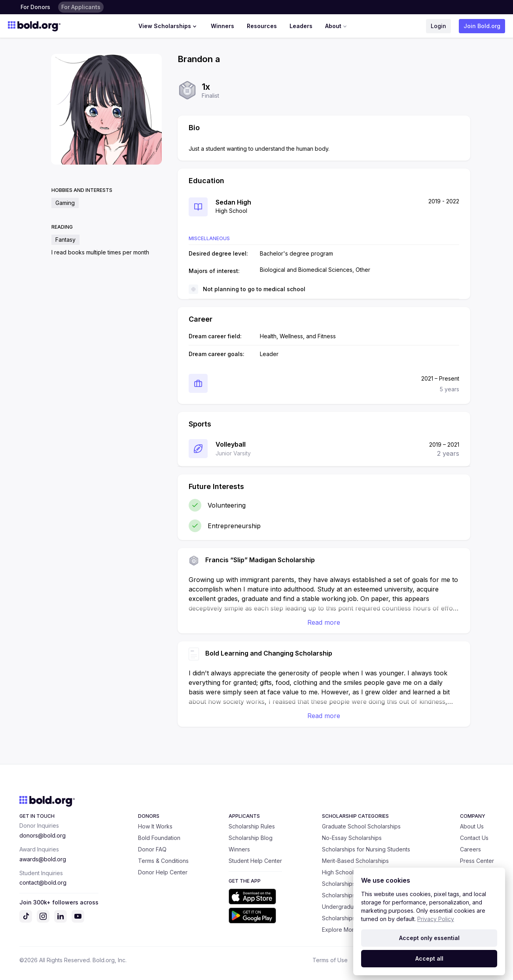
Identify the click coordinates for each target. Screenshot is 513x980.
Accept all (429, 958)
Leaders (301, 26)
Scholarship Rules (252, 826)
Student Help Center (255, 861)
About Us (472, 826)
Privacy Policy (436, 919)
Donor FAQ (152, 849)
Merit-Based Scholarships (355, 861)
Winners (222, 26)
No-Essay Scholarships (352, 838)
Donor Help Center (163, 872)
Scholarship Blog (251, 838)
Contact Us (474, 838)
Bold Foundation (159, 838)
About (337, 26)
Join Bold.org (482, 26)
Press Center (477, 861)
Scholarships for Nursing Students (366, 849)
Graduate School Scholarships (361, 826)
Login (438, 26)
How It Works (155, 826)
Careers (470, 849)
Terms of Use (330, 960)
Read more (324, 622)
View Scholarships (168, 26)
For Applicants (81, 7)
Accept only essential (429, 938)
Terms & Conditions (163, 861)
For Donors (35, 7)
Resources (262, 26)
